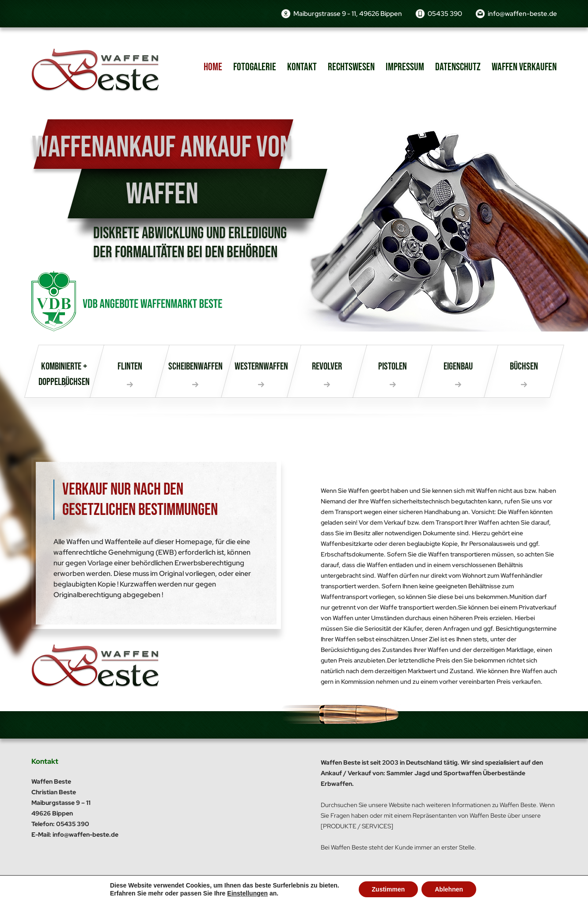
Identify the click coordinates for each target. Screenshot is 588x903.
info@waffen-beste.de (522, 14)
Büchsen (524, 366)
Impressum (405, 67)
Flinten (130, 366)
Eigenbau (458, 366)
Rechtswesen (351, 67)
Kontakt (302, 67)
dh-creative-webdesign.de (521, 885)
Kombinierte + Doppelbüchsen (64, 374)
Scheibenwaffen (195, 366)
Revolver (327, 366)
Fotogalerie (255, 67)
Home (213, 67)
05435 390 (445, 14)
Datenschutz (458, 67)
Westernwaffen (261, 366)
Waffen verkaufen (524, 67)
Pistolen (393, 366)
